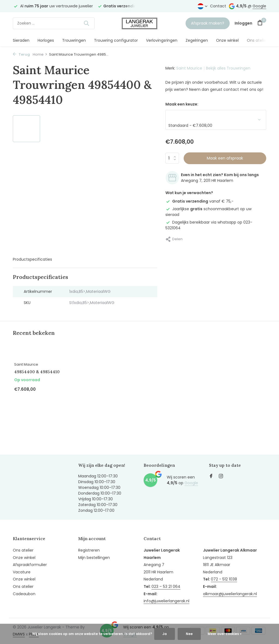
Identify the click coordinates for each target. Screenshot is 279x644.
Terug (21, 54)
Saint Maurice (189, 68)
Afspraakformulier (30, 565)
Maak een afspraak (225, 158)
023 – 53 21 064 (166, 586)
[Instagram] (221, 477)
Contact (218, 6)
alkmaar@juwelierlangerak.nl (230, 594)
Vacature (22, 572)
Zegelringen (197, 40)
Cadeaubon (24, 594)
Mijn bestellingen (94, 558)
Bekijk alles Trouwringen (228, 68)
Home (40, 54)
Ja (165, 634)
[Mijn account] (243, 23)
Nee (189, 634)
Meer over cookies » (225, 634)
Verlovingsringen (162, 40)
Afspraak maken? (208, 23)
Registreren (89, 550)
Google (259, 6)
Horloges (46, 40)
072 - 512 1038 (224, 579)
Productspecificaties (32, 259)
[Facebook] (211, 477)
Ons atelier (257, 40)
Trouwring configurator (116, 40)
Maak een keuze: (182, 104)
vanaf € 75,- (199, 201)
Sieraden (21, 40)
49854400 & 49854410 (37, 372)
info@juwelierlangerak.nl (166, 601)
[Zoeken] (54, 23)
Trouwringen (74, 40)
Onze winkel (227, 40)
